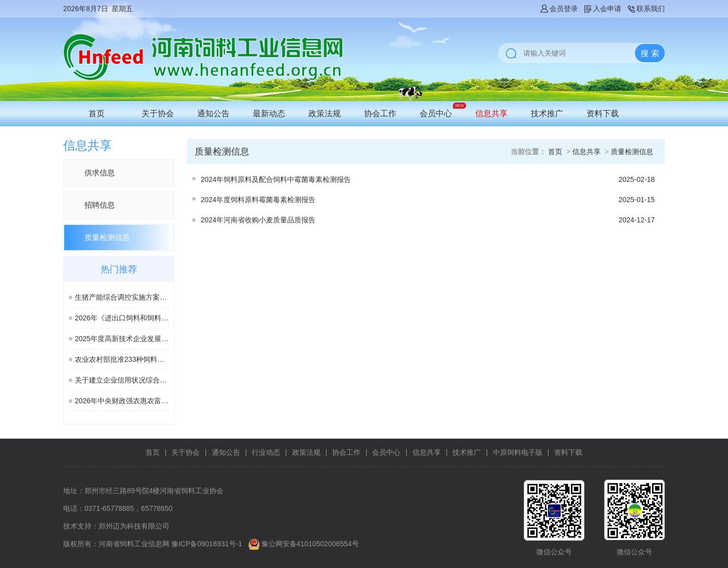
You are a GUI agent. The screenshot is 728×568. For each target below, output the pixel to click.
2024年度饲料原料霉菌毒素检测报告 (258, 200)
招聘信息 (100, 205)
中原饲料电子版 (518, 452)
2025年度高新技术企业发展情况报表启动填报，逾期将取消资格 (122, 339)
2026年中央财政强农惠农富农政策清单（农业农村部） (122, 401)
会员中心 (436, 113)
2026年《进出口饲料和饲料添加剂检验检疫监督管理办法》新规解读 (122, 318)
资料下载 (603, 113)
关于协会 (158, 113)
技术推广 (547, 113)
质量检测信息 (107, 237)
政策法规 (325, 113)
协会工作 (380, 113)
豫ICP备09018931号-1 (207, 544)
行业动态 (266, 452)
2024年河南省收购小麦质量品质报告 (258, 220)
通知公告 (213, 113)
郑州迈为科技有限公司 (134, 526)
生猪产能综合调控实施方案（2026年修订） (122, 297)
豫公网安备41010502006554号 (310, 544)
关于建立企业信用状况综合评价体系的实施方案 (122, 380)
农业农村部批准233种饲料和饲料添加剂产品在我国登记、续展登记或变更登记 (122, 359)
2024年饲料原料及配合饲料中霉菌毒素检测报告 (276, 179)
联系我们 (646, 9)
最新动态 (269, 113)
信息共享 (491, 113)
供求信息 (100, 173)
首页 (97, 113)
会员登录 (559, 9)
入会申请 (602, 9)
